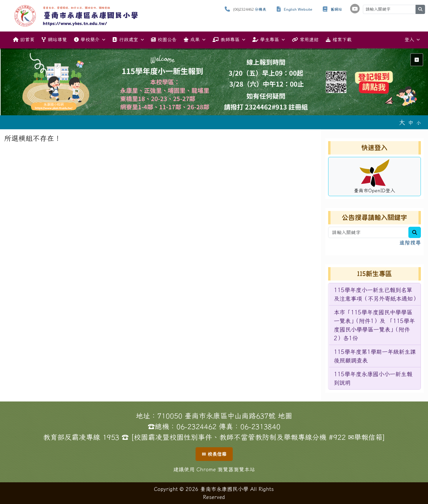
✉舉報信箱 (365, 437)
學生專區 (269, 40)
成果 (195, 40)
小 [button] (419, 123)
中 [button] (411, 123)
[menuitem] (375, 294)
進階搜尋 (410, 243)
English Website (298, 9)
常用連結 (305, 40)
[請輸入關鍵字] (389, 9)
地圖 (285, 416)
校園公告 (164, 40)
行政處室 (128, 40)
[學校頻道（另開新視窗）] (355, 9)
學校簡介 (90, 40)
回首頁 (24, 40)
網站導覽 (54, 40)
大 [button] (402, 122)
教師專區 (229, 40)
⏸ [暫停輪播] (417, 60)
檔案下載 (339, 40)
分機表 (261, 9)
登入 (412, 40)
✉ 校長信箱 (214, 454)
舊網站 (336, 9)
